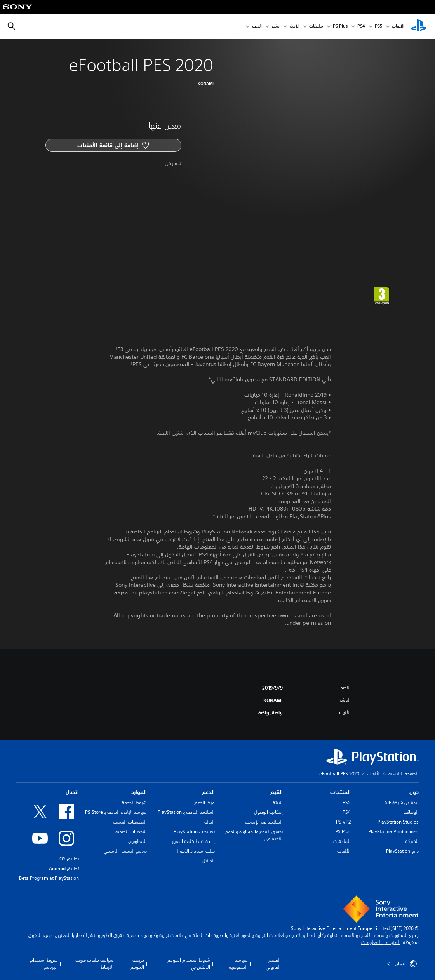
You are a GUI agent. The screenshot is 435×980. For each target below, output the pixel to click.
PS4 (361, 27)
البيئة (278, 802)
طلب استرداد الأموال (195, 851)
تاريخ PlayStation (402, 851)
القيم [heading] (277, 792)
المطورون (137, 841)
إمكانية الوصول (268, 812)
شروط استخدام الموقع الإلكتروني (189, 963)
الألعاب (398, 27)
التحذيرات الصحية (131, 831)
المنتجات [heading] (340, 792)
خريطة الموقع (137, 963)
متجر (276, 27)
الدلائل (209, 861)
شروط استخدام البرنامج (44, 963)
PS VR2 (343, 822)
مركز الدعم (204, 802)
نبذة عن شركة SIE (402, 802)
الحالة (210, 822)
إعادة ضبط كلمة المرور (193, 841)
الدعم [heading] (208, 792)
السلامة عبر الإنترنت (264, 822)
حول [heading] (414, 792)
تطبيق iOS (69, 859)
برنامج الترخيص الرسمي (125, 851)
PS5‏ (378, 27)
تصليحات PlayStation (194, 831)
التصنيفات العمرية (130, 822)
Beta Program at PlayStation (49, 878)
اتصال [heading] (72, 792)
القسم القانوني (273, 963)
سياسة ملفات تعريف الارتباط (94, 963)
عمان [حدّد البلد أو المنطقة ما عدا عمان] (402, 964)
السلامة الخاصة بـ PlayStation (186, 812)
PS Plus (340, 27)
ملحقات (316, 27)
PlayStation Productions (393, 831)
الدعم (257, 27)
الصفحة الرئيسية (404, 774)
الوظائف (411, 812)
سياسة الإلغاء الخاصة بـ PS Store (116, 812)
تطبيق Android (64, 868)
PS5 (347, 802)
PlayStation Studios (398, 822)
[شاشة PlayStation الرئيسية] (419, 26)
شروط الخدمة (134, 802)
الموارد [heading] (139, 792)
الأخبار (294, 27)
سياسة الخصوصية (238, 963)
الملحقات (342, 841)
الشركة (412, 841)
